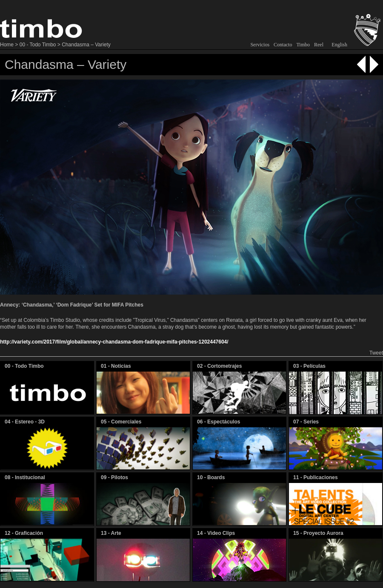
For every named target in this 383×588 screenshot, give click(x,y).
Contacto (283, 45)
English (339, 45)
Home (7, 45)
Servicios (260, 45)
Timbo (303, 45)
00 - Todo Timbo (38, 45)
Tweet (376, 353)
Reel (319, 45)
